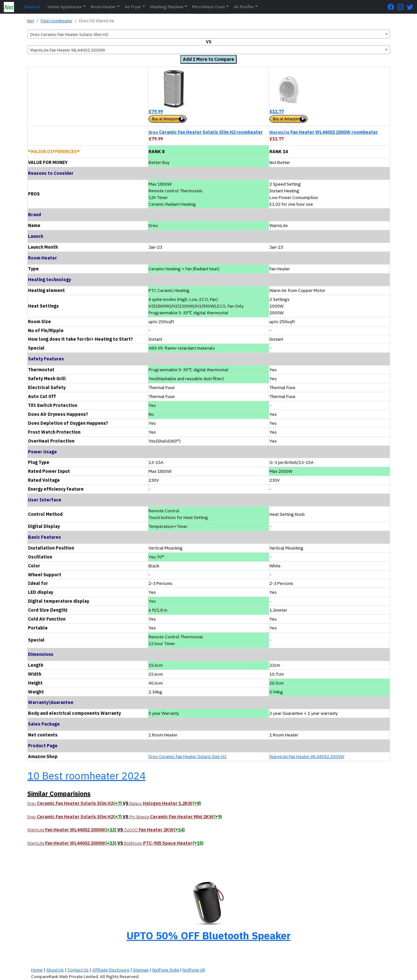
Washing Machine (167, 7)
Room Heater (103, 7)
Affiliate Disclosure (111, 970)
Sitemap (141, 970)
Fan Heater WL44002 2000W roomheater (324, 132)
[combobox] (209, 34)
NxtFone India (166, 970)
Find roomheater (57, 21)
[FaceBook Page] (393, 7)
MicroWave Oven (208, 7)
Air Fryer (133, 7)
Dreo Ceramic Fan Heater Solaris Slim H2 (188, 756)
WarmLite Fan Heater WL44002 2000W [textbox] (68, 50)
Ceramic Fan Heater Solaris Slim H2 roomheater (206, 132)
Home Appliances (65, 7)
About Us (55, 970)
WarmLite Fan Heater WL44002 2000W (307, 756)
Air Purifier (244, 7)
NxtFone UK (194, 970)
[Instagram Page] (402, 7)
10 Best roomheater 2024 (87, 776)
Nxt (31, 21)
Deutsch (32, 7)
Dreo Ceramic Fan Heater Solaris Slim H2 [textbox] (69, 34)
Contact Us (78, 970)
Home (37, 970)
